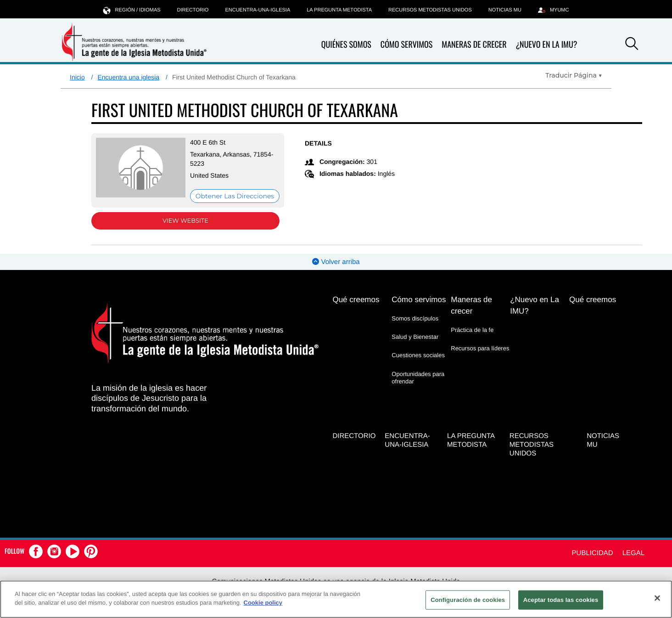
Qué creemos (356, 300)
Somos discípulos (415, 318)
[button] (632, 45)
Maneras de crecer (474, 45)
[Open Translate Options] (574, 75)
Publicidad (593, 553)
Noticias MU (505, 10)
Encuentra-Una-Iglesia (258, 10)
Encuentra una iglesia (128, 77)
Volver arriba (336, 262)
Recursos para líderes (480, 348)
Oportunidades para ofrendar (418, 378)
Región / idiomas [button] (132, 10)
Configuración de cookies (468, 600)
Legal (633, 553)
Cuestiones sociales (418, 355)
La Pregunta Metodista (339, 10)
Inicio (77, 77)
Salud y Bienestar (415, 337)
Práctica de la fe (472, 330)
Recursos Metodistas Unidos (430, 10)
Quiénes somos (346, 45)
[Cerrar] (657, 598)
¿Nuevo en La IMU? (546, 45)
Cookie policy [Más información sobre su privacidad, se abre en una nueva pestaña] (263, 603)
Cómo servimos (406, 45)
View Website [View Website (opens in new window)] (185, 221)
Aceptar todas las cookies (561, 600)
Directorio (193, 10)
